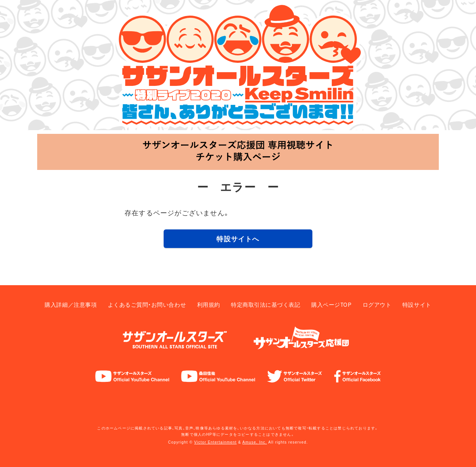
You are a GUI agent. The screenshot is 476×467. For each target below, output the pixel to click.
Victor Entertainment (215, 442)
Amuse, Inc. (255, 442)
